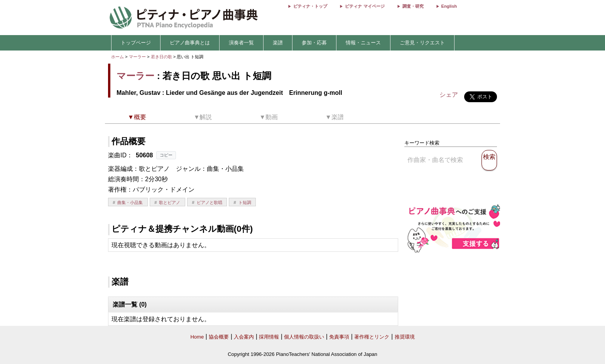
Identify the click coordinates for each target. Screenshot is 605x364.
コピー (166, 155)
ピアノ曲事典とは (190, 43)
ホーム (117, 57)
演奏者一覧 (241, 43)
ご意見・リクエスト (422, 43)
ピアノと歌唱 (210, 202)
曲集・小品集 (130, 202)
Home (197, 337)
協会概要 (219, 337)
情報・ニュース (363, 43)
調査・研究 (413, 6)
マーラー (137, 57)
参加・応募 (314, 43)
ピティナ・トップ (310, 6)
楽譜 (278, 43)
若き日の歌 (162, 57)
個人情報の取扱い (304, 337)
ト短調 (245, 202)
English (449, 6)
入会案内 (244, 337)
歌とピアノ (170, 202)
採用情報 (269, 337)
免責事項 (339, 337)
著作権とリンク (372, 337)
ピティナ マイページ (365, 6)
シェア (449, 95)
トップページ (136, 43)
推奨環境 (405, 337)
